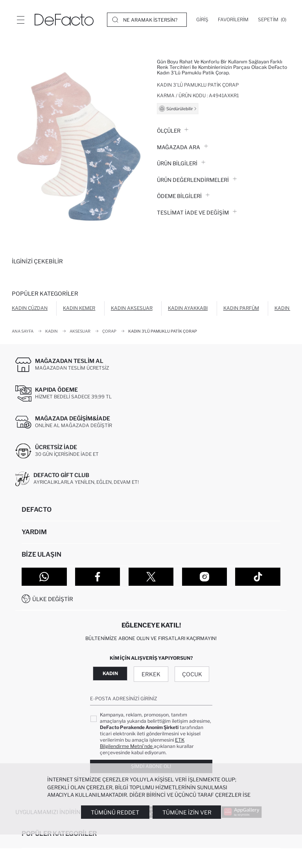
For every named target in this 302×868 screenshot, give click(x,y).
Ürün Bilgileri (181, 163)
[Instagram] (205, 577)
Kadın (110, 673)
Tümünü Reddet (115, 812)
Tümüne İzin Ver (187, 812)
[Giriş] (202, 20)
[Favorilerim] (233, 20)
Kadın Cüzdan (30, 308)
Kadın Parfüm (241, 308)
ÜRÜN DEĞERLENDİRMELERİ (197, 180)
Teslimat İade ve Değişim (197, 213)
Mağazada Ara (182, 147)
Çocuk (192, 674)
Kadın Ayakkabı (188, 308)
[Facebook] (98, 577)
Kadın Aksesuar (132, 308)
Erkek (151, 674)
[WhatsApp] (44, 577)
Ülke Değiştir (53, 599)
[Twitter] (151, 577)
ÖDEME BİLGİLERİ (183, 196)
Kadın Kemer (79, 308)
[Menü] (20, 20)
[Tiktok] (258, 577)
